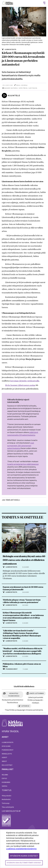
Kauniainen (6, 782)
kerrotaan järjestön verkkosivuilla (25, 381)
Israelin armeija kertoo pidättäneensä (23, 464)
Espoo (4, 778)
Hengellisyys (7, 754)
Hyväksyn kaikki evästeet (24, 856)
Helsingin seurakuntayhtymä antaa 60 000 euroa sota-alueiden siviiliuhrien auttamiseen (24, 560)
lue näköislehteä (10, 811)
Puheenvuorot (8, 750)
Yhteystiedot (6, 796)
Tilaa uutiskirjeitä (8, 807)
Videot (4, 761)
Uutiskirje (25, 706)
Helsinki (5, 775)
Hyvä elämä (6, 746)
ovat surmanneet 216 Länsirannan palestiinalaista (21, 446)
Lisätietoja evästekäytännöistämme (21, 849)
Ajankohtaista (8, 742)
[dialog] (24, 849)
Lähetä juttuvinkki (37, 693)
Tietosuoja (6, 803)
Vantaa (5, 786)
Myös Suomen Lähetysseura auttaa (20, 385)
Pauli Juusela (22, 85)
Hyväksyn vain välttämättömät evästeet (24, 863)
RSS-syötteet (7, 765)
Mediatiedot (6, 799)
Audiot (4, 757)
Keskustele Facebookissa (14, 695)
